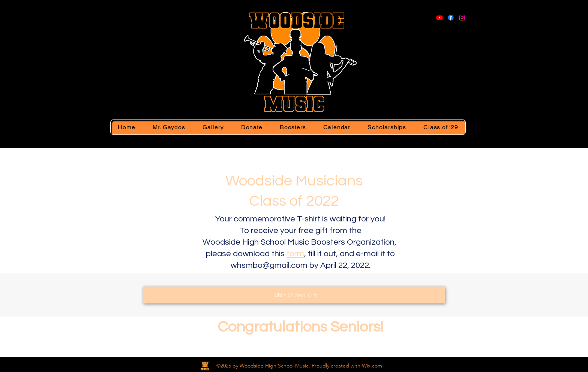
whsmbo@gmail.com (269, 265)
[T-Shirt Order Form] (294, 295)
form (295, 254)
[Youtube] (439, 18)
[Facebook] (451, 18)
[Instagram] (462, 18)
